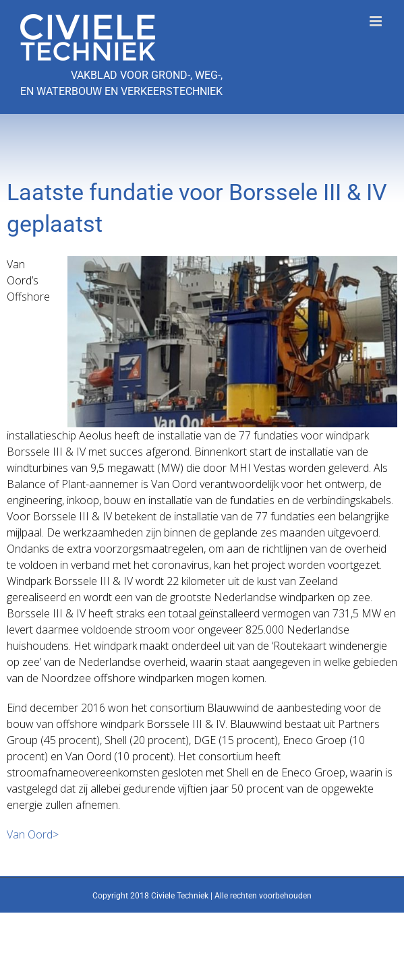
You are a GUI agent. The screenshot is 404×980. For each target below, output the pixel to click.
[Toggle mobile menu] (377, 21)
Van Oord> (33, 834)
